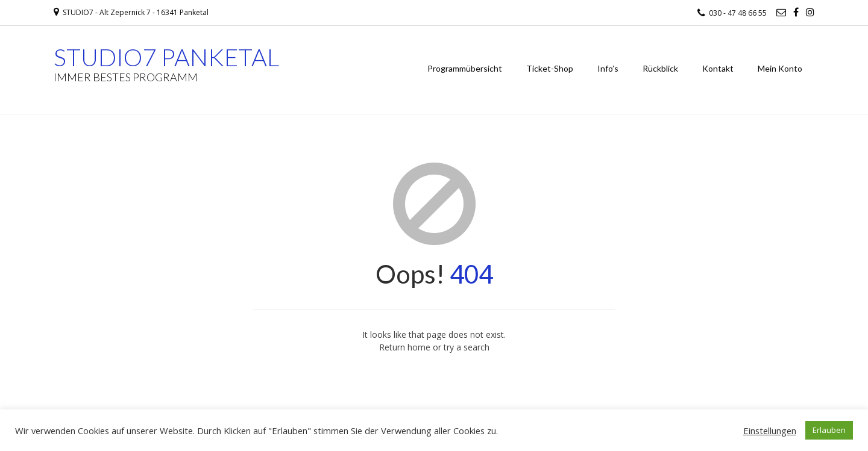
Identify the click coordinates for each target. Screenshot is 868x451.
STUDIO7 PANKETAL (166, 57)
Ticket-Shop (550, 68)
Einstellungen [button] (770, 431)
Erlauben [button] (829, 430)
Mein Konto (780, 68)
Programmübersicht (465, 68)
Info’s (608, 68)
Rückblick (660, 68)
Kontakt (718, 68)
